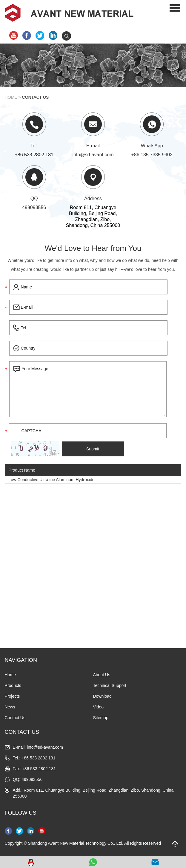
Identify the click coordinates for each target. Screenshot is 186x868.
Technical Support (110, 685)
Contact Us (36, 97)
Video (99, 707)
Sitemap (101, 718)
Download (102, 696)
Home (11, 97)
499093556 (34, 207)
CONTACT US (22, 732)
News (10, 707)
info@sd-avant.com (93, 155)
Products (13, 685)
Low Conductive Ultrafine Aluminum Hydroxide (52, 480)
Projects (12, 696)
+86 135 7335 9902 (152, 155)
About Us (102, 675)
